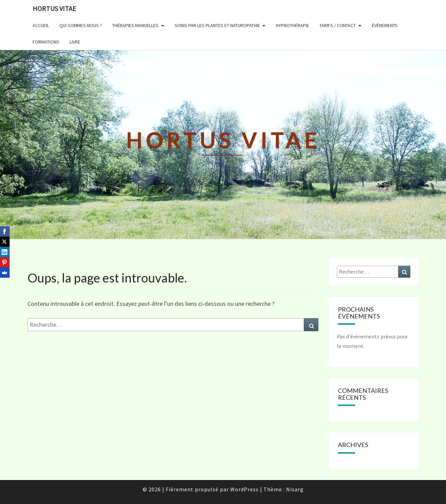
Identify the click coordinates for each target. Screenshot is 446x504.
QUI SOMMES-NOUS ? (81, 25)
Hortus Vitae (54, 8)
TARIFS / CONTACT (338, 25)
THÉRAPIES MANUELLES (135, 25)
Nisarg (295, 489)
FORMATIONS (46, 42)
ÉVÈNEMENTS (385, 25)
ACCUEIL (41, 25)
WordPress (244, 489)
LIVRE (75, 42)
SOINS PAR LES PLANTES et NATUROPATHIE (217, 25)
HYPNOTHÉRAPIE (292, 25)
